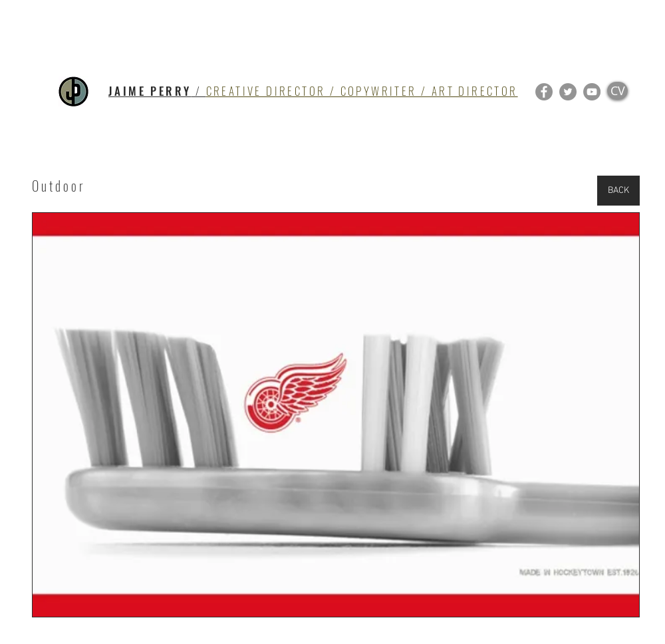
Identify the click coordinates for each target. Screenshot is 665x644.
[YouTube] (592, 92)
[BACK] (618, 191)
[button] (336, 415)
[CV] (617, 91)
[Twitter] (568, 92)
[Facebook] (544, 92)
